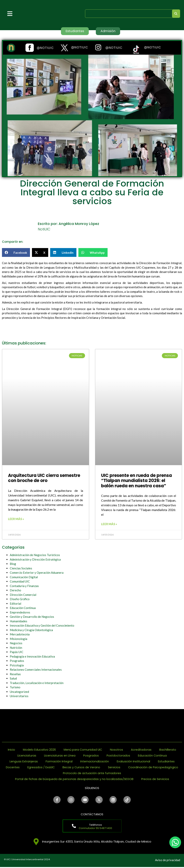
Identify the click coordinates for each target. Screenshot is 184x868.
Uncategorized (19, 692)
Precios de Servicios (156, 779)
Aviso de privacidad (168, 861)
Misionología (19, 639)
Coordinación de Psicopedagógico (58, 773)
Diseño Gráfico (20, 599)
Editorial (15, 604)
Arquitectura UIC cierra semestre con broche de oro (44, 478)
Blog (13, 564)
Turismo (15, 688)
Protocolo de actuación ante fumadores (121, 773)
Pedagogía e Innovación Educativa (32, 657)
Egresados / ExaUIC (70, 767)
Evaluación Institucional (134, 762)
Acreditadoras (142, 750)
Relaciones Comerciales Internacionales (36, 670)
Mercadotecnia (20, 635)
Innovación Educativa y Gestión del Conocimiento (42, 626)
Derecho (15, 591)
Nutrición (16, 648)
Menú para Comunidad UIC (83, 750)
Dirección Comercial (23, 595)
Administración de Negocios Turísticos (35, 555)
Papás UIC (17, 652)
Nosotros (117, 750)
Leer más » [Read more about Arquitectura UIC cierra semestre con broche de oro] (16, 519)
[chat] (175, 842)
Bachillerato (169, 750)
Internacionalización (95, 762)
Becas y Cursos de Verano (111, 767)
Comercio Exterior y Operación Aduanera (37, 573)
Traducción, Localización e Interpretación (37, 683)
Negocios (16, 643)
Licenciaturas (26, 756)
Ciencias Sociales (21, 568)
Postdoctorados (119, 756)
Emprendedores (20, 612)
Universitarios (19, 696)
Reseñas (15, 674)
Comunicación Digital (24, 577)
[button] (16, 253)
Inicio (10, 750)
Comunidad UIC (20, 582)
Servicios (144, 767)
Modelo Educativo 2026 (39, 750)
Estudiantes (167, 762)
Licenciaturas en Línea (59, 756)
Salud (13, 679)
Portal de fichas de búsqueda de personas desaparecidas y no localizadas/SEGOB (74, 779)
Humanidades (19, 621)
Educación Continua (23, 608)
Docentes (41, 767)
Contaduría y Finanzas (24, 586)
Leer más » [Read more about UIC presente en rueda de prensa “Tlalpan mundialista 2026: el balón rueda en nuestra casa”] (109, 524)
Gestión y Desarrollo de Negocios (32, 617)
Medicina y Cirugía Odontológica (31, 630)
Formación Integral (58, 762)
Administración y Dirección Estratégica (35, 560)
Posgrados (17, 661)
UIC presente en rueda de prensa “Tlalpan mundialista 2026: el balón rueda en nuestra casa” (136, 481)
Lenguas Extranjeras (23, 762)
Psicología (17, 665)
